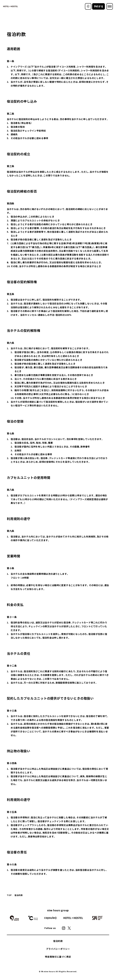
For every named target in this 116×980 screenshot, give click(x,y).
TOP (9, 895)
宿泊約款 (58, 941)
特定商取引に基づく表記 (58, 957)
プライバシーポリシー (58, 949)
